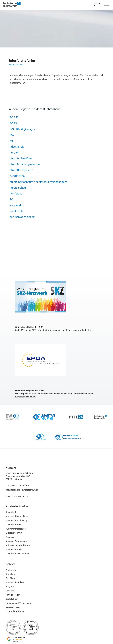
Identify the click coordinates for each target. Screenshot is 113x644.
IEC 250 (14, 117)
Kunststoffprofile (14, 525)
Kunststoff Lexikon (15, 582)
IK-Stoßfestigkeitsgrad (23, 129)
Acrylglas (10, 537)
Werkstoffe (11, 570)
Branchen (10, 574)
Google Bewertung (19, 640)
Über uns (10, 591)
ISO (11, 199)
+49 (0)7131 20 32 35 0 (17, 486)
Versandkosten (13, 607)
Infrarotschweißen (20, 158)
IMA (11, 135)
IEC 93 (13, 123)
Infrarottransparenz (21, 170)
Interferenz (16, 193)
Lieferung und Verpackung (18, 603)
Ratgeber (10, 587)
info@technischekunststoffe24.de (22, 490)
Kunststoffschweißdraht (17, 554)
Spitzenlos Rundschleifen (18, 545)
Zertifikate (10, 578)
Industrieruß (16, 147)
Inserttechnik (17, 176)
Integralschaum (19, 188)
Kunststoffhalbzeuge (16, 529)
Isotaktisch (16, 211)
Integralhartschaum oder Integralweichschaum (38, 182)
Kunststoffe (11, 512)
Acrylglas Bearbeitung (16, 541)
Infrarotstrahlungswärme (24, 164)
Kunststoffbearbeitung (17, 520)
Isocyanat (15, 205)
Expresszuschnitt (14, 533)
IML (11, 141)
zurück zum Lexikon (17, 65)
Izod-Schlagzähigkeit (22, 217)
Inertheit (14, 153)
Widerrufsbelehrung (15, 611)
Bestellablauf (12, 599)
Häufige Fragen (13, 595)
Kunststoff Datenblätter (17, 516)
